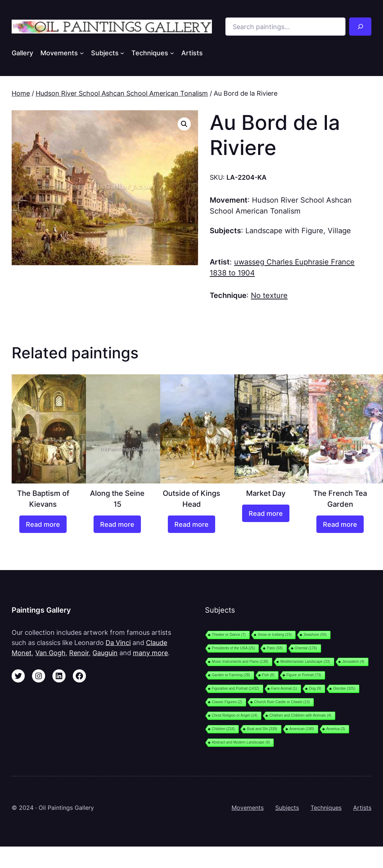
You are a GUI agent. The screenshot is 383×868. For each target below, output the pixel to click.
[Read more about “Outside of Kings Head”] (192, 524)
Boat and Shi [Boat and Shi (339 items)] (262, 729)
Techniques (326, 808)
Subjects (287, 808)
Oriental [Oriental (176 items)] (306, 648)
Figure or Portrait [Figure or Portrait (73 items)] (304, 675)
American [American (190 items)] (302, 729)
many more (150, 653)
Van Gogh (50, 653)
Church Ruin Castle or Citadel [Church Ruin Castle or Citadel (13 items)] (282, 702)
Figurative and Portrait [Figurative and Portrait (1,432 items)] (236, 688)
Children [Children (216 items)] (223, 729)
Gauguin (105, 653)
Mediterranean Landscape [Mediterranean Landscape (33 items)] (305, 662)
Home (21, 93)
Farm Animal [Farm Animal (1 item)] (284, 688)
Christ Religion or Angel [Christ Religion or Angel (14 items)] (235, 715)
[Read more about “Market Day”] (266, 513)
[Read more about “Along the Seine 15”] (117, 524)
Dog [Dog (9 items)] (315, 688)
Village (339, 230)
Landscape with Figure (284, 230)
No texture (269, 295)
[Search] (360, 27)
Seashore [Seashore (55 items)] (315, 635)
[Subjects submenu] (122, 53)
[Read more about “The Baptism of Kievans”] (43, 524)
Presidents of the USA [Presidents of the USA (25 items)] (233, 648)
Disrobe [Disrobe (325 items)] (344, 688)
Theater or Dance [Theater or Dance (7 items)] (229, 635)
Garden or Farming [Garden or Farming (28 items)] (231, 675)
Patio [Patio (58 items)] (275, 648)
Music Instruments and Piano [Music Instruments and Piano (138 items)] (240, 662)
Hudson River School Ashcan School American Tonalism (122, 93)
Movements (248, 808)
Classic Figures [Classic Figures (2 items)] (227, 702)
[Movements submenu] (82, 53)
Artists (362, 808)
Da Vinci (118, 642)
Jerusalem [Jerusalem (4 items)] (353, 662)
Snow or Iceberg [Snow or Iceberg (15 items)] (275, 635)
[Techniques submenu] (172, 53)
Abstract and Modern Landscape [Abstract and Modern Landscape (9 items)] (241, 742)
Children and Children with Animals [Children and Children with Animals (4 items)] (300, 715)
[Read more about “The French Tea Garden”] (340, 524)
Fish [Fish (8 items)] (268, 675)
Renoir (79, 653)
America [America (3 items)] (336, 729)
